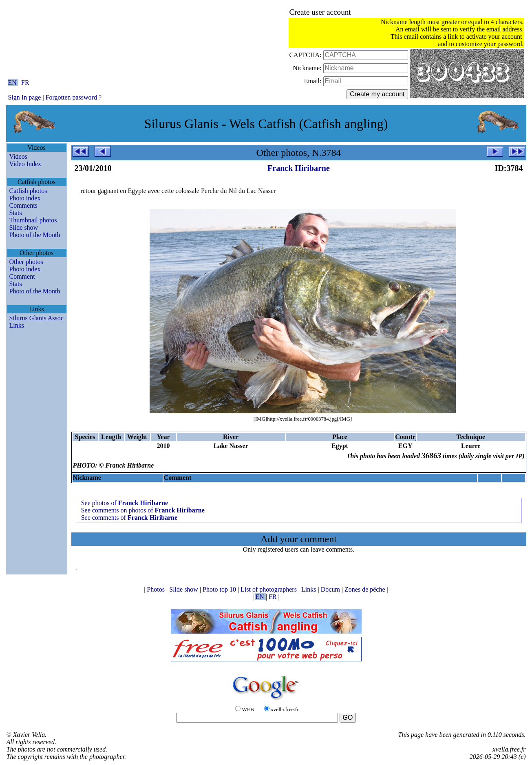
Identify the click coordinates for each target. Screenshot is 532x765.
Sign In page (25, 97)
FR (25, 83)
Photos (157, 589)
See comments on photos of (143, 510)
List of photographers (269, 589)
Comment (22, 276)
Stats (16, 213)
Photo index (25, 198)
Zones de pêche (366, 589)
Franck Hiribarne (299, 168)
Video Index (25, 164)
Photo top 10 (220, 589)
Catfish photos (28, 191)
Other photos (26, 262)
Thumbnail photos (33, 220)
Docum (331, 589)
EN (13, 83)
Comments (23, 205)
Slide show (24, 227)
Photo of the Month (35, 235)
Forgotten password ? (74, 97)
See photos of (125, 503)
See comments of (129, 518)
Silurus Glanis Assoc (36, 318)
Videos (18, 156)
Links (17, 325)
